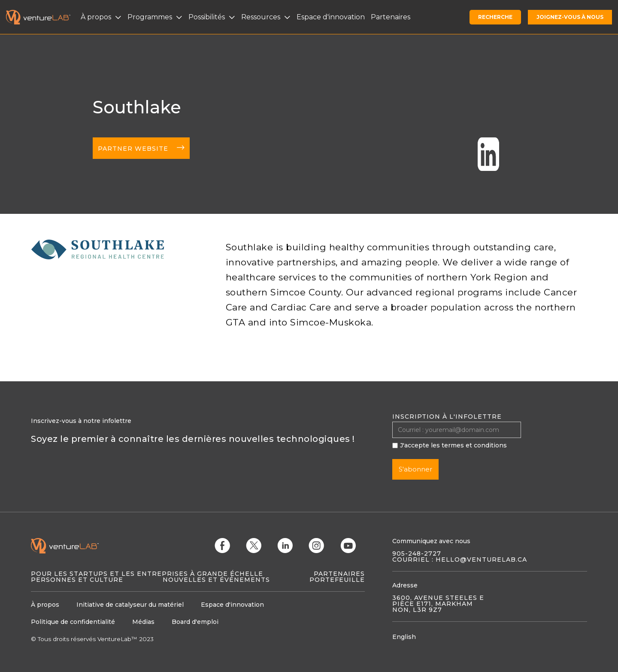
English (404, 637)
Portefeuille (337, 580)
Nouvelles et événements (216, 580)
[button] (102, 17)
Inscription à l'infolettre (447, 417)
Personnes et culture (77, 580)
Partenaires (339, 574)
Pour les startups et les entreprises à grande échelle (147, 574)
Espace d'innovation (331, 17)
